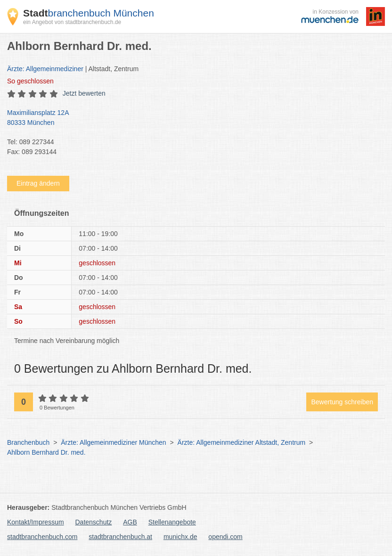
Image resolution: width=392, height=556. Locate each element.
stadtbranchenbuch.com (42, 537)
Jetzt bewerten (84, 93)
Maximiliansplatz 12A (191, 118)
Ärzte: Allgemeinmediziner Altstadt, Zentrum (242, 442)
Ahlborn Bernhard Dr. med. (46, 452)
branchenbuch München (89, 13)
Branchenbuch (28, 442)
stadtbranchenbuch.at (120, 537)
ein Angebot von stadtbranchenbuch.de (72, 22)
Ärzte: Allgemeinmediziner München (113, 442)
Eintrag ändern (38, 183)
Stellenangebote (172, 522)
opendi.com (225, 537)
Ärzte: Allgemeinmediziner (45, 69)
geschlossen (30, 81)
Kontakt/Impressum (36, 522)
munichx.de (180, 537)
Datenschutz (94, 522)
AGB (130, 522)
